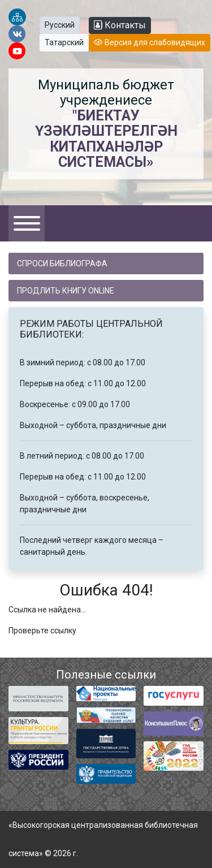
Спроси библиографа (62, 264)
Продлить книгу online (66, 291)
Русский (60, 25)
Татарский (64, 42)
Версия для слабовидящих (150, 42)
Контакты (120, 25)
